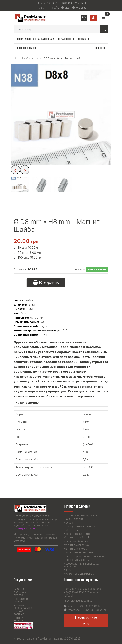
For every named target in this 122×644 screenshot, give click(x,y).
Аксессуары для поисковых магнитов (81, 565)
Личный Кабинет (19, 613)
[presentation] (15, 170)
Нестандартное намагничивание (85, 556)
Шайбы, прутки (30, 58)
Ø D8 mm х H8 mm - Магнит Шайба (62, 58)
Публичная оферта (20, 594)
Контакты (83, 39)
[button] (20, 185)
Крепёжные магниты (77, 534)
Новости (100, 48)
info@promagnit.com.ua (78, 601)
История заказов (19, 619)
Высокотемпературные (78, 552)
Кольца (68, 523)
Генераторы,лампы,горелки (81, 515)
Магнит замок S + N (76, 538)
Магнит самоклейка (76, 545)
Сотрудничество (66, 39)
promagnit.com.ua (24, 528)
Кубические (71, 530)
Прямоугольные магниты (80, 526)
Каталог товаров (27, 48)
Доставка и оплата (44, 39)
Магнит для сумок (75, 549)
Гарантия (19, 589)
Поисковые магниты (77, 560)
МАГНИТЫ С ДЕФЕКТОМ (79, 574)
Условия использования (23, 606)
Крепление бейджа (76, 541)
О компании (24, 39)
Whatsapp (81, 8)
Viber (67, 8)
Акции (68, 570)
